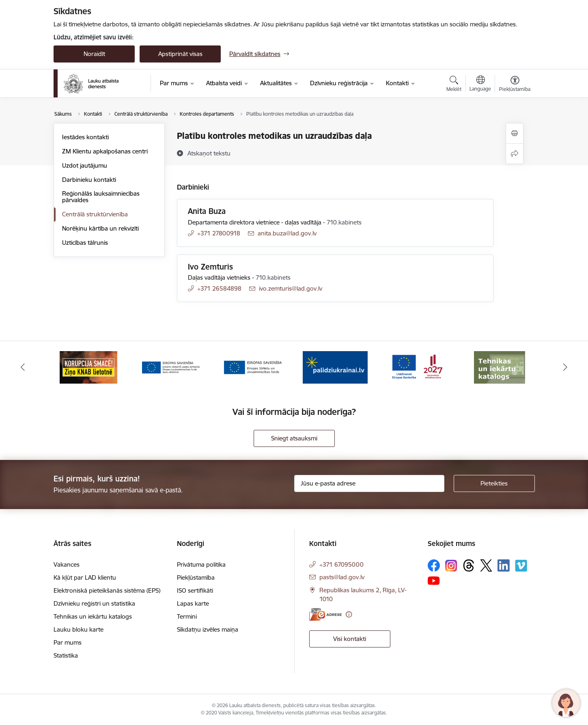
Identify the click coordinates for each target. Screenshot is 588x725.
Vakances (67, 564)
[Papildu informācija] (349, 614)
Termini (187, 616)
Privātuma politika (201, 564)
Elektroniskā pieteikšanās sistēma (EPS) (107, 590)
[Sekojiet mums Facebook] (434, 565)
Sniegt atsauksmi (294, 438)
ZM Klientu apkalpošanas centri (105, 151)
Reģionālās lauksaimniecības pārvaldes (101, 197)
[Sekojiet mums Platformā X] (486, 565)
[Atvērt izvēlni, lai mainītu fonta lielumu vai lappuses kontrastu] (515, 85)
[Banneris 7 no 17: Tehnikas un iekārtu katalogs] (500, 367)
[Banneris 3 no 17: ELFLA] (171, 367)
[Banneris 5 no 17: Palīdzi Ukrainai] (335, 367)
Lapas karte (193, 603)
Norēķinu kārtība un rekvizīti (100, 228)
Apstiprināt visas (180, 54)
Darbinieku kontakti (89, 180)
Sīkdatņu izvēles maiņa (208, 629)
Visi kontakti (350, 639)
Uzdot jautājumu (85, 165)
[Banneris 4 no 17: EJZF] (253, 367)
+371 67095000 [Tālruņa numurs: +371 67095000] (341, 564)
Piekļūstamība (196, 577)
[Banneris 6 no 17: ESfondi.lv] (417, 367)
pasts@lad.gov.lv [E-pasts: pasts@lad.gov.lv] (342, 577)
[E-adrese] (325, 614)
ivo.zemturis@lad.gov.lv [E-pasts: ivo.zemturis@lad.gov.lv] (291, 288)
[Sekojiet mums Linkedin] (504, 565)
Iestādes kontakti (85, 137)
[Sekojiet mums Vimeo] (521, 566)
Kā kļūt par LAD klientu (85, 577)
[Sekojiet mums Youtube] (434, 580)
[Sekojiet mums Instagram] (451, 566)
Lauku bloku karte (79, 629)
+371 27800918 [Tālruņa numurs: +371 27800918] (219, 233)
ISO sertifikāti (195, 590)
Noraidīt (94, 54)
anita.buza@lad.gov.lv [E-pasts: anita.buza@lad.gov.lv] (287, 233)
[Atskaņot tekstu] (209, 153)
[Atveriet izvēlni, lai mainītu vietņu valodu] (480, 84)
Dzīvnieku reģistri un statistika (94, 603)
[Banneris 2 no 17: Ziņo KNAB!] (88, 367)
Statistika (66, 655)
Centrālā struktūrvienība (95, 214)
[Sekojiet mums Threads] (469, 565)
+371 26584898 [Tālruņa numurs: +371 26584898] (219, 288)
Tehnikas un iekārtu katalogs (93, 616)
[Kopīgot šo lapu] (515, 154)
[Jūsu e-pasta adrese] (369, 483)
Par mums (68, 642)
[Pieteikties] (494, 483)
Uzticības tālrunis (85, 243)
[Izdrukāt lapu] (515, 133)
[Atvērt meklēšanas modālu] (454, 85)
